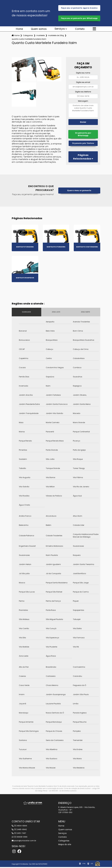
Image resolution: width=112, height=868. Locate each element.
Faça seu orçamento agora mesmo (79, 8)
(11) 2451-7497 (19, 834)
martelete (41, 36)
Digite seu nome (83, 73)
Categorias (28, 36)
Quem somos (39, 29)
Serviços (60, 29)
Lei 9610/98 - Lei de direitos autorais (63, 792)
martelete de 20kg (56, 36)
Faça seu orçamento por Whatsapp (79, 19)
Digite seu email (83, 83)
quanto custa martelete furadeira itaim (29, 40)
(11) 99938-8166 (20, 838)
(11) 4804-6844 (19, 827)
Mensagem (83, 102)
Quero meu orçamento (79, 191)
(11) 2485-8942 (19, 830)
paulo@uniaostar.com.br (24, 842)
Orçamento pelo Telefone (83, 144)
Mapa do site (65, 845)
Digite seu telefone (83, 92)
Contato (80, 29)
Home (19, 29)
